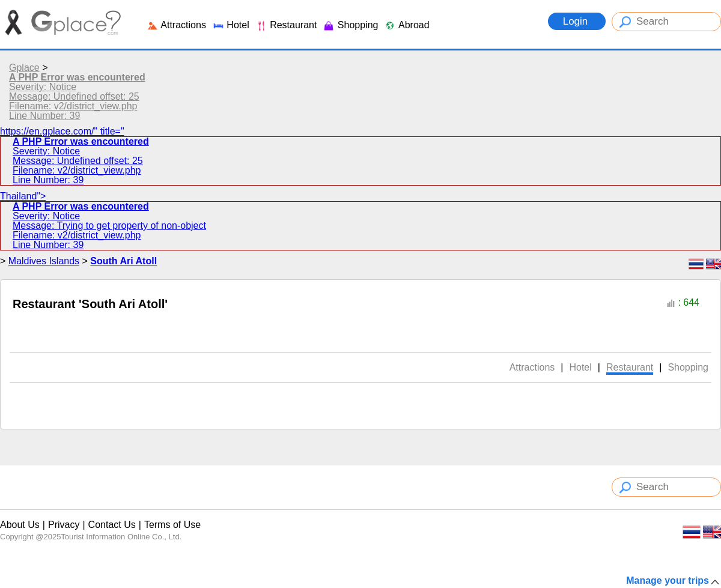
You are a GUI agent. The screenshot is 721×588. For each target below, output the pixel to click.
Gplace (24, 68)
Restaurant (286, 25)
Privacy (64, 525)
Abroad (406, 25)
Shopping (350, 25)
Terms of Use (172, 525)
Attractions (176, 25)
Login (577, 21)
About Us (20, 525)
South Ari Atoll (123, 261)
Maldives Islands (44, 261)
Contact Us (112, 525)
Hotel (231, 25)
